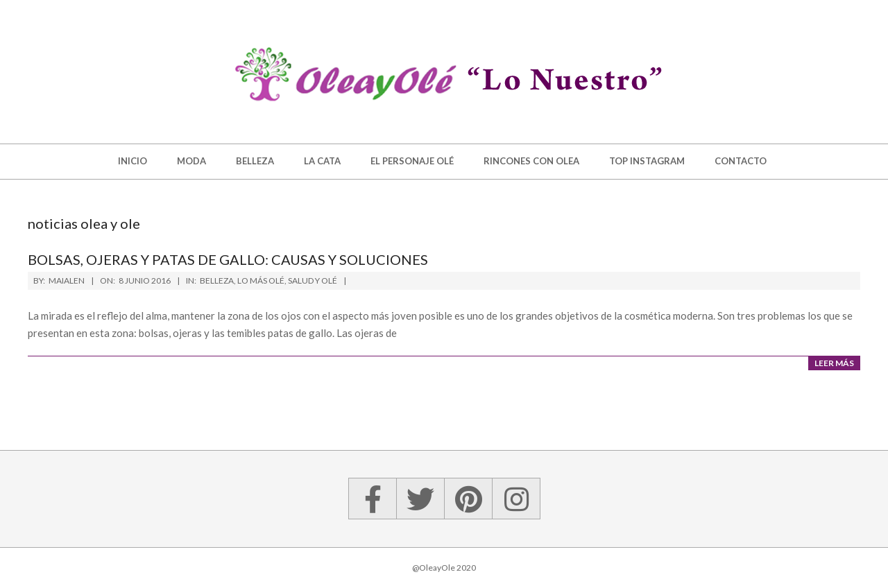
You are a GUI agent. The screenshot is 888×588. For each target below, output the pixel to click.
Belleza (217, 280)
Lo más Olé (261, 280)
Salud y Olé (313, 280)
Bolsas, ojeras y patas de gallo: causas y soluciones (228, 259)
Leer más (834, 363)
